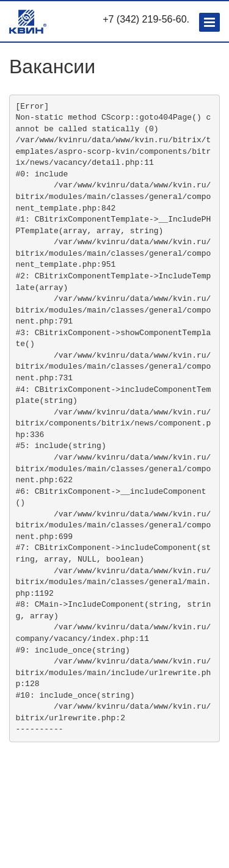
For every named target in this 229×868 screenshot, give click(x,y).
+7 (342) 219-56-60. (146, 19)
